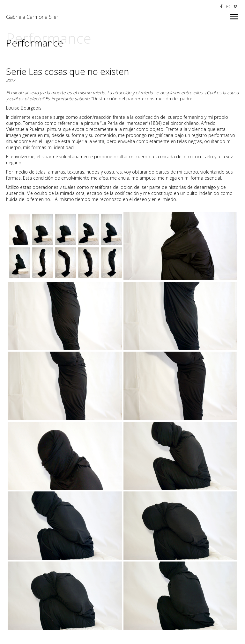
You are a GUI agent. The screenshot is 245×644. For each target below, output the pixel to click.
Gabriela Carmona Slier (32, 17)
